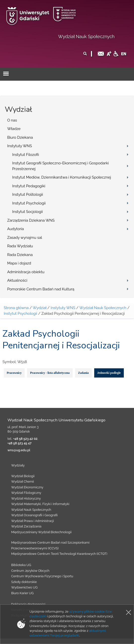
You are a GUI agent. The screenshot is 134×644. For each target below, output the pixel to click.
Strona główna (16, 308)
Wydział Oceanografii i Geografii (34, 515)
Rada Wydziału (20, 246)
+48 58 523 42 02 (25, 439)
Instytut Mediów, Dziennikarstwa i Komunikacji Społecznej (62, 177)
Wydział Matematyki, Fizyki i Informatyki (40, 504)
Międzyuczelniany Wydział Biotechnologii (41, 532)
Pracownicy (14, 373)
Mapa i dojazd (19, 263)
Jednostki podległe (109, 373)
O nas (12, 120)
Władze (14, 129)
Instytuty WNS (20, 146)
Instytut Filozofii (25, 155)
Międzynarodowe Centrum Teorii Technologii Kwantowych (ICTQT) (59, 554)
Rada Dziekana (20, 255)
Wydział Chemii (22, 482)
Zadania (83, 373)
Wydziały (18, 465)
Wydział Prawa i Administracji (33, 521)
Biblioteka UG (21, 565)
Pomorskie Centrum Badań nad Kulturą (41, 289)
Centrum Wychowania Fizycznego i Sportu (42, 576)
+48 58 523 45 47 (20, 443)
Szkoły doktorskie (24, 582)
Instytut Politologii (28, 194)
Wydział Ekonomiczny (27, 487)
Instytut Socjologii (27, 212)
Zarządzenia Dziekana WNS (31, 220)
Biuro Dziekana (20, 137)
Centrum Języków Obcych (30, 571)
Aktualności (17, 280)
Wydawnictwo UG (24, 587)
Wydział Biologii (23, 476)
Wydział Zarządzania (26, 526)
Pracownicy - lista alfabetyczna (50, 373)
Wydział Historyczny (26, 498)
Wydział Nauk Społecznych (86, 36)
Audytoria (16, 229)
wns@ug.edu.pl (19, 450)
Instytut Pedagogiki (29, 186)
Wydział (39, 308)
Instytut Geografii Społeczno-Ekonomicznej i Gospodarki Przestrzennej (60, 166)
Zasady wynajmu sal (25, 238)
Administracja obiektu (26, 272)
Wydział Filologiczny (26, 493)
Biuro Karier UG (22, 593)
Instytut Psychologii (29, 203)
